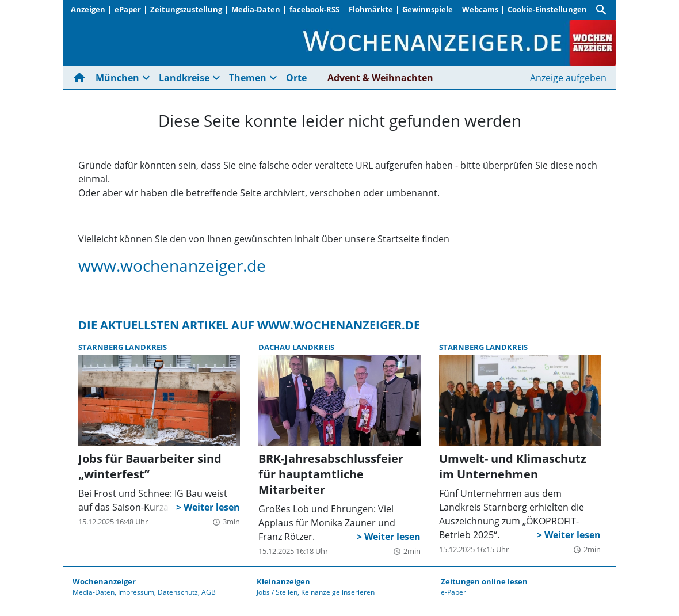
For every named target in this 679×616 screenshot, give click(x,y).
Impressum (136, 592)
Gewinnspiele (428, 9)
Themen (248, 78)
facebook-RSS (314, 9)
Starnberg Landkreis (123, 347)
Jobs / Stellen (277, 592)
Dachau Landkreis (296, 347)
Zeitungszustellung (186, 9)
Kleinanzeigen (283, 581)
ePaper (128, 9)
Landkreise (184, 78)
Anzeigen (88, 9)
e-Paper (453, 592)
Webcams (480, 9)
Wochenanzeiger (104, 581)
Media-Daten (256, 9)
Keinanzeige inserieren (338, 592)
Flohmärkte (371, 9)
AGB (209, 592)
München (117, 78)
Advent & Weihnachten (380, 78)
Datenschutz (178, 592)
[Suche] (601, 10)
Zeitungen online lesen (484, 581)
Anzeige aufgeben (568, 78)
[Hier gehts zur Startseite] (82, 78)
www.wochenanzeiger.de (172, 265)
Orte (296, 78)
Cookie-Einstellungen (547, 9)
